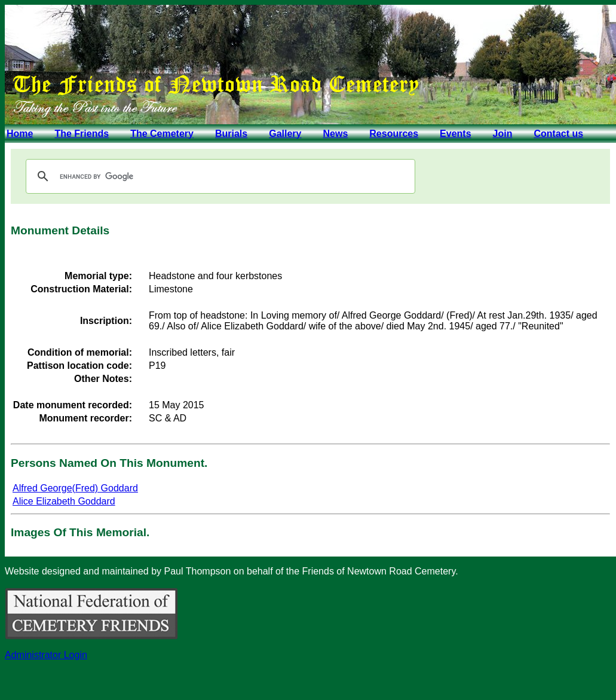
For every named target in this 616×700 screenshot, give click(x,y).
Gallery (285, 134)
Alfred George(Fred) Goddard (75, 488)
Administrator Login (46, 655)
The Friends (82, 134)
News (335, 134)
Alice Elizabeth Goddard (64, 501)
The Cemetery (162, 134)
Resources (394, 134)
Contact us (558, 134)
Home (20, 134)
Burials (231, 134)
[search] (219, 176)
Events (455, 134)
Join (503, 134)
